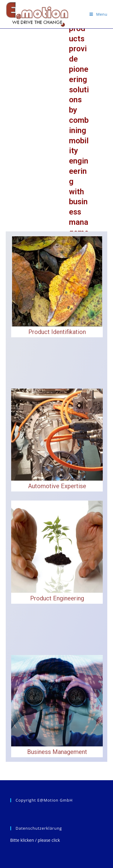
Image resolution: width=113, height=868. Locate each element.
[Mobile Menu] (98, 14)
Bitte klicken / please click (35, 840)
